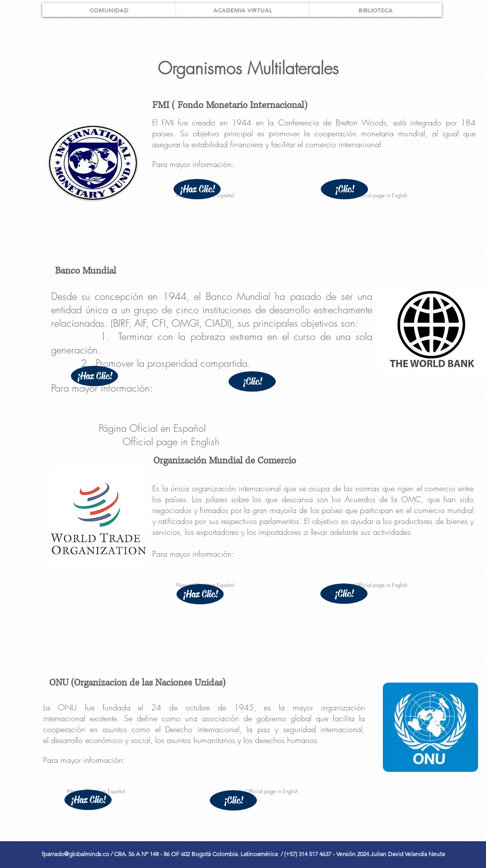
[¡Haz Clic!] (197, 189)
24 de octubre (181, 707)
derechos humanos (286, 740)
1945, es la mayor (277, 707)
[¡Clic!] (344, 189)
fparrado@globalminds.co (75, 854)
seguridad (300, 729)
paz (264, 729)
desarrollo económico (87, 740)
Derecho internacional (202, 729)
